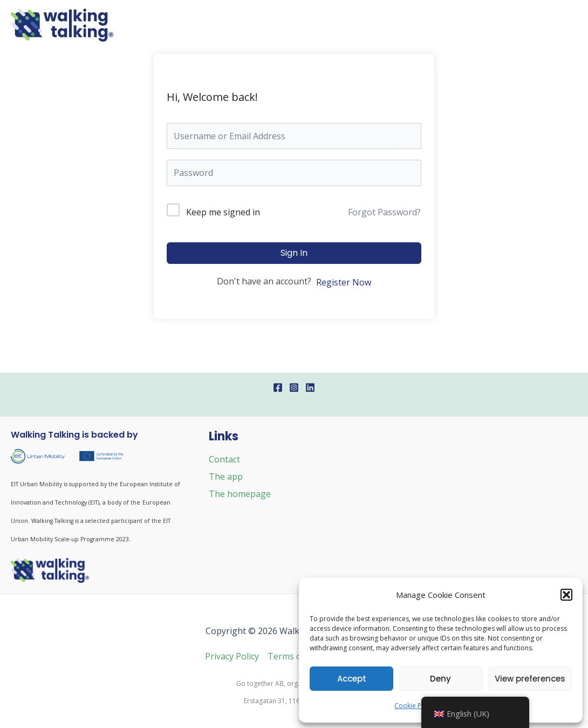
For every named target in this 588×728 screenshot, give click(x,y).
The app (226, 477)
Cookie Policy (415, 706)
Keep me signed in (223, 212)
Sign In (294, 253)
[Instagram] (294, 387)
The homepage (240, 494)
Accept (352, 679)
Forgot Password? (384, 212)
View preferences (530, 679)
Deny (440, 679)
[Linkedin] (310, 387)
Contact (224, 459)
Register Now (344, 282)
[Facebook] (278, 387)
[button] (566, 595)
